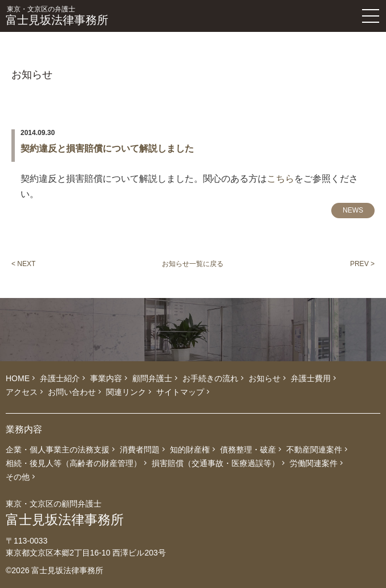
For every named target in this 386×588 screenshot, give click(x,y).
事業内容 (106, 378)
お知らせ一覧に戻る (193, 264)
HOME (18, 378)
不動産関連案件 (314, 450)
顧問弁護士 (152, 378)
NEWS (353, 210)
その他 (18, 477)
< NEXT (23, 264)
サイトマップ (180, 392)
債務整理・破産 (248, 450)
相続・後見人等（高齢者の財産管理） (74, 463)
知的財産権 (190, 450)
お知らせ (265, 378)
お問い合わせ (72, 392)
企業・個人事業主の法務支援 (58, 450)
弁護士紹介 (60, 378)
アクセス (22, 392)
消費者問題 (140, 450)
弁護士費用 (311, 378)
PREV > (362, 264)
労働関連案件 (314, 463)
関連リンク (126, 392)
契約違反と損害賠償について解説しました (107, 149)
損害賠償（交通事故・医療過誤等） (216, 463)
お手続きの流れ (210, 378)
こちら (281, 179)
